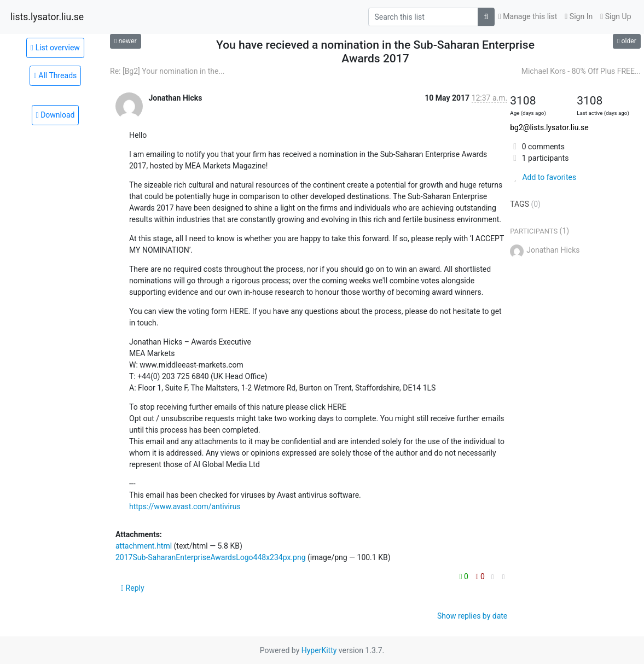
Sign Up (616, 16)
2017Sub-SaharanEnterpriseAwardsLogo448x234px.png (211, 557)
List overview (55, 48)
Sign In (579, 16)
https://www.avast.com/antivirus (185, 506)
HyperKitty (319, 650)
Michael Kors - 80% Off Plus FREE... (581, 71)
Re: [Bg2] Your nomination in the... (167, 71)
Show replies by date (472, 616)
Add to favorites (543, 177)
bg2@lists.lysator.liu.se (549, 127)
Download (56, 115)
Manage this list (528, 16)
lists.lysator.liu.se (47, 17)
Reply (133, 588)
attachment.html (144, 546)
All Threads (56, 75)
